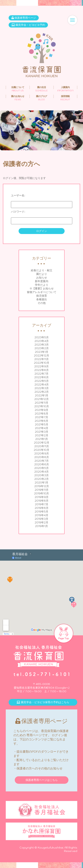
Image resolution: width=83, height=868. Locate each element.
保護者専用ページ (24, 18)
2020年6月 (42, 464)
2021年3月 (42, 432)
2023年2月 (42, 348)
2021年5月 (42, 424)
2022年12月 (41, 355)
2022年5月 (42, 381)
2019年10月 (41, 493)
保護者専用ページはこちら (42, 780)
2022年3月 (42, 388)
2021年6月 (41, 421)
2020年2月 (41, 479)
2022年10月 (42, 363)
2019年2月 (41, 522)
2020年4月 (41, 472)
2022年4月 (42, 385)
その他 (42, 303)
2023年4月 (42, 341)
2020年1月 (41, 483)
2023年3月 (42, 345)
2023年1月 (42, 352)
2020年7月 (42, 461)
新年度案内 (42, 281)
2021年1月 (42, 439)
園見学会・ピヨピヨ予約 (28, 25)
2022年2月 (42, 392)
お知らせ (42, 278)
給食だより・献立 (42, 270)
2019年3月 (41, 519)
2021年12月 (41, 399)
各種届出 (42, 299)
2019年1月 (41, 526)
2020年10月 (41, 450)
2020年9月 (42, 453)
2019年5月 (41, 512)
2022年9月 (41, 366)
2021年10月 (42, 406)
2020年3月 (41, 475)
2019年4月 (41, 515)
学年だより (42, 285)
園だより (42, 274)
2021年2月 (42, 435)
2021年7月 (41, 417)
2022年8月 (41, 370)
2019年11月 (42, 490)
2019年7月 (42, 504)
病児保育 (42, 296)
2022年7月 (41, 374)
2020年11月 (42, 446)
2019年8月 (42, 501)
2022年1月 (42, 395)
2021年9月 (41, 410)
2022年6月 (41, 377)
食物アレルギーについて (42, 292)
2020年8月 (42, 457)
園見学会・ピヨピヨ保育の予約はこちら (43, 702)
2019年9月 (42, 497)
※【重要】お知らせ (42, 288)
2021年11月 (41, 403)
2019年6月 (42, 508)
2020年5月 (41, 468)
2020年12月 (42, 443)
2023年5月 (42, 337)
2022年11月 (41, 359)
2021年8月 (41, 414)
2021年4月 (42, 428)
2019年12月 (42, 486)
